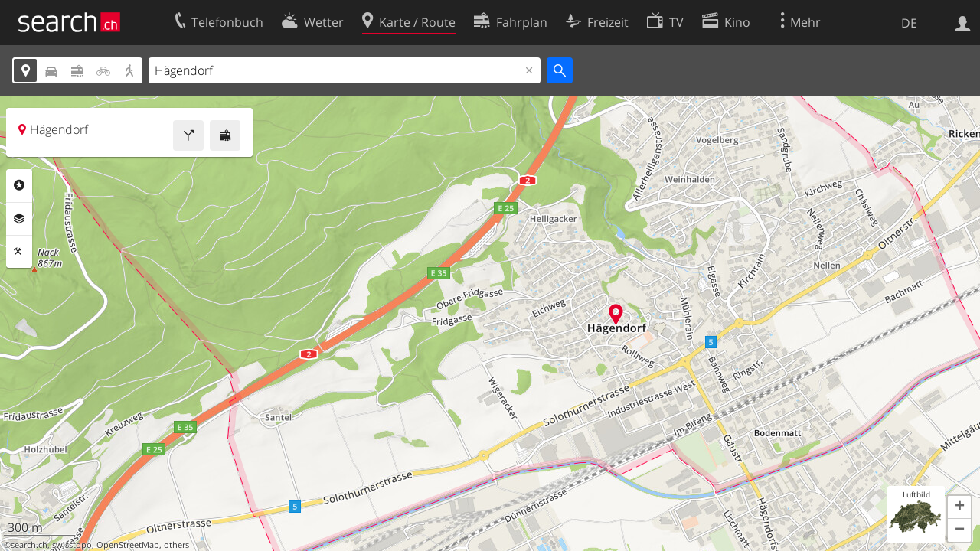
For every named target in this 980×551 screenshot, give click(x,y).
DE (909, 23)
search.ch (29, 545)
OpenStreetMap (128, 545)
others (176, 545)
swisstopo (72, 545)
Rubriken (19, 185)
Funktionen (19, 252)
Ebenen (19, 219)
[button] (959, 507)
